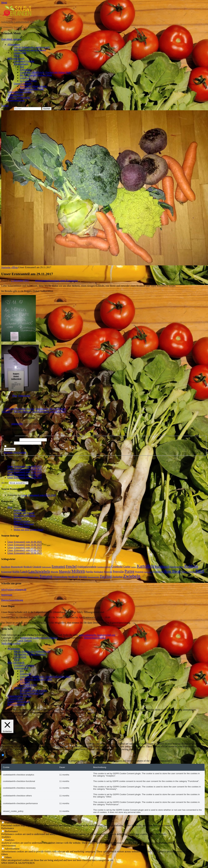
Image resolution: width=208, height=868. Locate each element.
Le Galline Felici (28, 81)
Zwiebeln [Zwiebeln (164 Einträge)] (132, 576)
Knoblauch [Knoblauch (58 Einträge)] (162, 566)
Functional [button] (7, 820)
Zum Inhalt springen (11, 39)
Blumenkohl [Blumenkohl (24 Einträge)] (17, 567)
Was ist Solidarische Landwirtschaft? (32, 47)
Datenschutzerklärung (12, 600)
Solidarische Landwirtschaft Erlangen (20, 22)
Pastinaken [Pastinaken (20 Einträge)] (98, 572)
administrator (42, 281)
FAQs (17, 56)
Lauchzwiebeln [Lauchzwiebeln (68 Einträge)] (39, 571)
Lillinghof (25, 78)
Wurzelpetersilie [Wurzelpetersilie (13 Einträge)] (93, 577)
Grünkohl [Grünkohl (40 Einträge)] (117, 567)
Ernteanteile (24, 396)
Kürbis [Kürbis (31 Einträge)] (16, 572)
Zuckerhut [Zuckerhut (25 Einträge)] (117, 577)
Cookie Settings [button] (9, 715)
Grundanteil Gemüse (24, 61)
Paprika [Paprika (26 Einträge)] (89, 572)
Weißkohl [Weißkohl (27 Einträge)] (73, 577)
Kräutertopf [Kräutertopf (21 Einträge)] (7, 572)
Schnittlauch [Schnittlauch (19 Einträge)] (7, 577)
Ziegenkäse (26, 70)
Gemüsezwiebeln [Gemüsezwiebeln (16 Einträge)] (104, 567)
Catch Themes (25, 641)
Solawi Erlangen (22, 521)
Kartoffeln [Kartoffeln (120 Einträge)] (145, 566)
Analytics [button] (6, 837)
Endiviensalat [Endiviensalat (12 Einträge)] (47, 567)
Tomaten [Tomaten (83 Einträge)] (46, 576)
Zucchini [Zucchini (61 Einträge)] (106, 576)
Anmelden (10, 449)
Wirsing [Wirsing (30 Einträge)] (83, 577)
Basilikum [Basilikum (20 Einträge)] (6, 567)
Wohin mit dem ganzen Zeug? (29, 530)
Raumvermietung (16, 100)
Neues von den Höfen (24, 516)
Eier (22, 67)
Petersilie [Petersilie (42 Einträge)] (118, 572)
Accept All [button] (23, 715)
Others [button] (5, 854)
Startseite (7, 267)
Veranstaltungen (15, 95)
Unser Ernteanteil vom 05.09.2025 (25, 475)
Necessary (10, 755)
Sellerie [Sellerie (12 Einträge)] (36, 577)
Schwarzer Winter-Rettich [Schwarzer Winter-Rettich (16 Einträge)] (23, 577)
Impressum (7, 595)
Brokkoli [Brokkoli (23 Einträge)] (28, 567)
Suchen (5, 106)
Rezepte (18, 518)
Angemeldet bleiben (17, 446)
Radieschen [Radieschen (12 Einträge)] (148, 572)
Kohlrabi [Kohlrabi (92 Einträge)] (191, 566)
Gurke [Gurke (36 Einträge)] (127, 567)
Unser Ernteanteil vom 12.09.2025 (25, 472)
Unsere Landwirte (23, 84)
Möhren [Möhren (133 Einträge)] (78, 571)
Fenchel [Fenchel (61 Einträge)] (71, 566)
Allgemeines (14, 44)
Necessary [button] (6, 752)
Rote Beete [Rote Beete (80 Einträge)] (172, 571)
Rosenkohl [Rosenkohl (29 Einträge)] (158, 572)
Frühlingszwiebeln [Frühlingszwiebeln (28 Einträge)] (87, 567)
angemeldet (17, 424)
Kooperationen (21, 64)
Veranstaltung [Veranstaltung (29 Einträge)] (60, 577)
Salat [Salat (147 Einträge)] (200, 571)
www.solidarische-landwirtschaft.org (97, 635)
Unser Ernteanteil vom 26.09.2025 (25, 466)
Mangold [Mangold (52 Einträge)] (65, 571)
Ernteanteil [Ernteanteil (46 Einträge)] (58, 566)
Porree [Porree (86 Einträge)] (130, 571)
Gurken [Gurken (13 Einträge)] (134, 567)
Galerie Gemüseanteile (19, 97)
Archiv (5, 483)
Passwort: (9, 443)
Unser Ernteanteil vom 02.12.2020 (39, 495)
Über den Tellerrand (24, 524)
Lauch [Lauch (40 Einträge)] (24, 572)
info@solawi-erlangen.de (14, 589)
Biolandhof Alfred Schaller (33, 86)
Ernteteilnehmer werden (19, 92)
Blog (15, 267)
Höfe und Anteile (16, 58)
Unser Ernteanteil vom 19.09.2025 (25, 469)
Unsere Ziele (20, 53)
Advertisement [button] (9, 846)
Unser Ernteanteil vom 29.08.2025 (25, 478)
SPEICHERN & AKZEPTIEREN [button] (18, 863)
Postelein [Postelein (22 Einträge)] (139, 572)
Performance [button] (8, 828)
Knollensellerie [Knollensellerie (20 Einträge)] (177, 567)
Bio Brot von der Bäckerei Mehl (36, 75)
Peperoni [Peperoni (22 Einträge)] (108, 572)
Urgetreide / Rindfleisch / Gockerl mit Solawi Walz (45, 72)
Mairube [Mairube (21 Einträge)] (55, 572)
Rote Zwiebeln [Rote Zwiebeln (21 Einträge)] (188, 572)
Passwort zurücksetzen (15, 452)
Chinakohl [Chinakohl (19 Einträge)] (37, 567)
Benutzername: (12, 440)
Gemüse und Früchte (24, 513)
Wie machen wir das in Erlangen (30, 50)
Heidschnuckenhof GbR (32, 89)
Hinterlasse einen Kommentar (63, 281)
